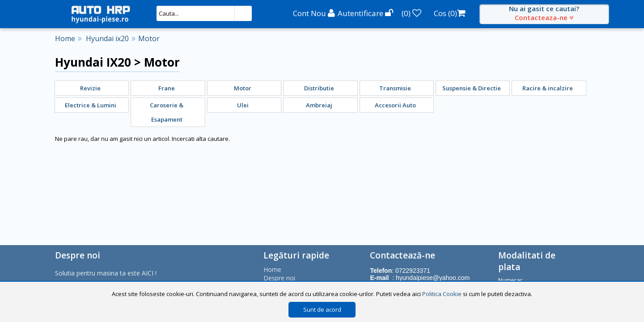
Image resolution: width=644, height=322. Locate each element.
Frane (167, 88)
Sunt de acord (322, 309)
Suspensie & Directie (472, 88)
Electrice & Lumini (91, 105)
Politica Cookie (442, 294)
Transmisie (395, 88)
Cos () (450, 13)
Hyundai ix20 (107, 38)
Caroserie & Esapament (167, 112)
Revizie (90, 88)
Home (65, 38)
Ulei (243, 105)
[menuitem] (92, 88)
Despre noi (279, 278)
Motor (149, 38)
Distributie (319, 88)
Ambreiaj (319, 105)
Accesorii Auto (395, 105)
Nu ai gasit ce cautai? (544, 13)
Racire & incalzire (548, 88)
